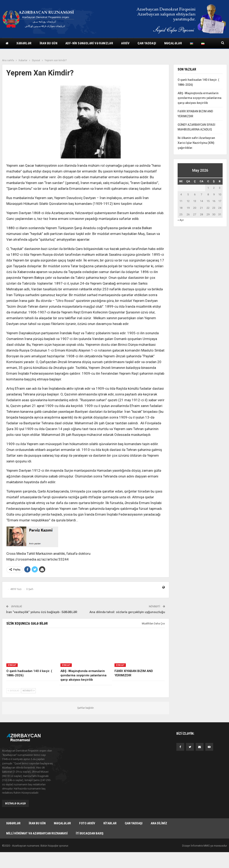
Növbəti (28, 691)
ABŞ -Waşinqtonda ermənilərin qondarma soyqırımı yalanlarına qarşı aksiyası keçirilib (200, 98)
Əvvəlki (13, 691)
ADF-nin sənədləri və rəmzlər (89, 43)
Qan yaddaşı (147, 43)
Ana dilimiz (159, 823)
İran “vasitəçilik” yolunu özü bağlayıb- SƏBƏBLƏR (42, 612)
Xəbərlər (24, 43)
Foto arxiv (87, 823)
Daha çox (197, 43)
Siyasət (12, 665)
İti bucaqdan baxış (90, 834)
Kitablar (110, 823)
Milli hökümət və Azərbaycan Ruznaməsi (37, 834)
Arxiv (125, 43)
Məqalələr (173, 43)
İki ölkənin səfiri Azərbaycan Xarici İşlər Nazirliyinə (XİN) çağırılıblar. (196, 143)
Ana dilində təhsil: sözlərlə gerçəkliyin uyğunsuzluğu (127, 612)
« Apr (181, 220)
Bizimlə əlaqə (15, 803)
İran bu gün (49, 43)
